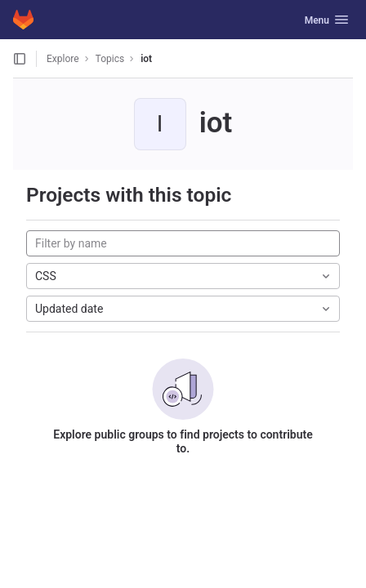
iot (146, 59)
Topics (110, 59)
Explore (63, 59)
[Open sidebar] (20, 59)
